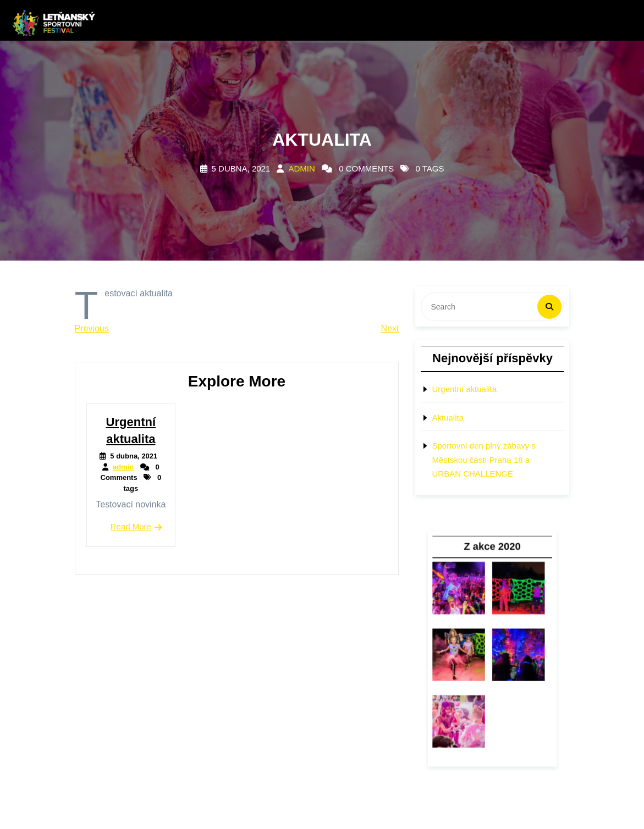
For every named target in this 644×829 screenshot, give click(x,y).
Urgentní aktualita (464, 389)
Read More (131, 526)
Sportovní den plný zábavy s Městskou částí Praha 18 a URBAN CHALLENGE (483, 460)
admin (301, 168)
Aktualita (448, 418)
